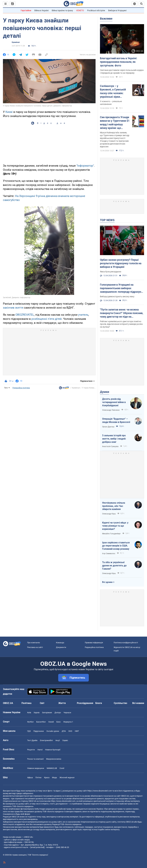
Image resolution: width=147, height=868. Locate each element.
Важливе (106, 19)
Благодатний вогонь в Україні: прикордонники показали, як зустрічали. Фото (119, 62)
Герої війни (26, 10)
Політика (26, 703)
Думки (105, 392)
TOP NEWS (107, 220)
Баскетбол (41, 722)
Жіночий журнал (67, 777)
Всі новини (138, 703)
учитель (83, 315)
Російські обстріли (96, 10)
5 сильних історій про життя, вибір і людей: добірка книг (114, 439)
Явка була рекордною (111, 272)
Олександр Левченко (111, 410)
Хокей (51, 722)
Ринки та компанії (35, 759)
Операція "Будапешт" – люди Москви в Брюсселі (116, 420)
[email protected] (37, 847)
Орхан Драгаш (108, 427)
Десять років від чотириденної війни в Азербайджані (114, 402)
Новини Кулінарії (53, 750)
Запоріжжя (47, 713)
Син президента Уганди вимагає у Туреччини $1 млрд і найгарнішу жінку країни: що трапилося (115, 123)
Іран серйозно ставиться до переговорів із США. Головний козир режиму (116, 546)
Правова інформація (94, 643)
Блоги (99, 703)
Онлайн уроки (53, 731)
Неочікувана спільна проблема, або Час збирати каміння (114, 506)
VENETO (80, 10)
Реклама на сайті (35, 647)
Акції (58, 740)
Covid (62, 768)
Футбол (30, 722)
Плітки (38, 777)
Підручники (39, 731)
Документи (61, 647)
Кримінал (16, 42)
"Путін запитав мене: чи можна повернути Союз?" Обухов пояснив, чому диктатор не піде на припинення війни (122, 313)
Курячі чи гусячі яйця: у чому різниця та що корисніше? (115, 526)
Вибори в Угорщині (117, 10)
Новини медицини (36, 768)
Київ (29, 713)
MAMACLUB (52, 768)
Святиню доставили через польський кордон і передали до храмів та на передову (122, 72)
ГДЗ (29, 731)
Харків (37, 713)
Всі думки (107, 582)
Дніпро (58, 713)
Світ (42, 703)
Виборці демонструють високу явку (117, 297)
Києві (9, 112)
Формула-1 (68, 722)
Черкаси (67, 713)
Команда (60, 643)
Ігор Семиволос (109, 554)
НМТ (77, 731)
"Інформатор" (85, 166)
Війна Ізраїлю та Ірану (62, 10)
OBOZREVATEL (25, 315)
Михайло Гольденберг (111, 534)
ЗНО (70, 731)
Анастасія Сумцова (110, 446)
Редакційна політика (21, 388)
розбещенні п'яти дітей (47, 319)
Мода (54, 777)
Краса (47, 777)
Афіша (30, 777)
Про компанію (34, 643)
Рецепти (31, 750)
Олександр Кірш (109, 514)
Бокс (59, 722)
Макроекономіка (54, 759)
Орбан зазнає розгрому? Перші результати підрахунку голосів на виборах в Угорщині (121, 263)
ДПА (64, 731)
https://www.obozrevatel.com (100, 791)
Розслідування (85, 703)
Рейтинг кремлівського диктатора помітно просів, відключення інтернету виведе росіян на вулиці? (121, 324)
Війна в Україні (41, 10)
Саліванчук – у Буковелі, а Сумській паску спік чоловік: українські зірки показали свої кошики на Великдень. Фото (114, 91)
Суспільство (120, 703)
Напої (40, 750)
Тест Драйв (32, 740)
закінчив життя (13, 308)
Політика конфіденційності (126, 643)
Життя (62, 703)
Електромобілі (46, 740)
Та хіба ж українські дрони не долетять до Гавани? (114, 565)
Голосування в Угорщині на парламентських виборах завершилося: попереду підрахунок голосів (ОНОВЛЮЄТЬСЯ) (122, 288)
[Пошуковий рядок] (141, 4)
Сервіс (65, 740)
